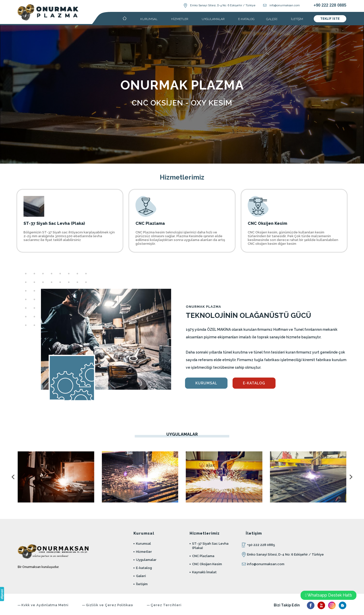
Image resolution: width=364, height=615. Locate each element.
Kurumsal (143, 544)
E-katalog (144, 568)
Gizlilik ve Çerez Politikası (110, 605)
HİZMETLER (180, 19)
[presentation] (14, 477)
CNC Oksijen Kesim (207, 564)
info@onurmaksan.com (285, 5)
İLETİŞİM (297, 19)
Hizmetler (144, 552)
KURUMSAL (149, 19)
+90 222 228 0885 (330, 5)
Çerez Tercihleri (166, 605)
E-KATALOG (246, 19)
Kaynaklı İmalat (204, 572)
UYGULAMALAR (213, 19)
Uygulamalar (146, 560)
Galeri (141, 576)
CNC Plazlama (203, 556)
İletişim (142, 584)
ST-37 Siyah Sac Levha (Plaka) (210, 546)
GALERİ (272, 19)
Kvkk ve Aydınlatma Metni (45, 605)
